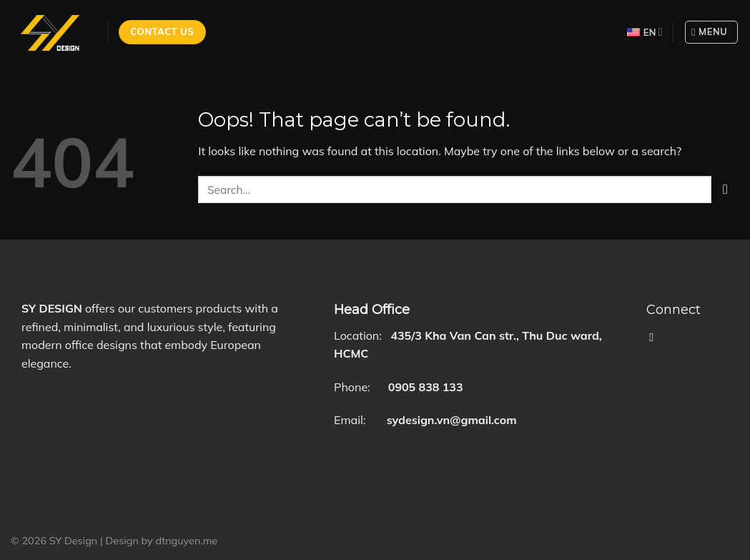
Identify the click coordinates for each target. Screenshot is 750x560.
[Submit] (725, 189)
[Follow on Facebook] (655, 337)
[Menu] (711, 32)
